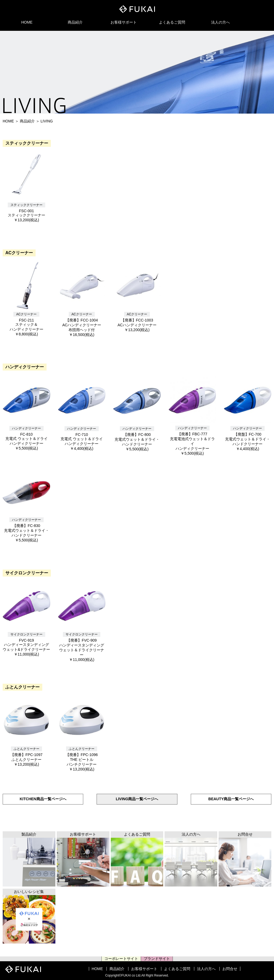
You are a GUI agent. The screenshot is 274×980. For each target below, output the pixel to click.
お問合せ (230, 969)
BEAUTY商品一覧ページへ (231, 799)
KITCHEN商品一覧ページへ (43, 799)
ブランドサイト (157, 959)
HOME (27, 22)
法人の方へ (220, 22)
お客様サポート (124, 22)
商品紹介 (75, 22)
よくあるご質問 (172, 22)
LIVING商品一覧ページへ (137, 799)
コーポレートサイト (121, 959)
